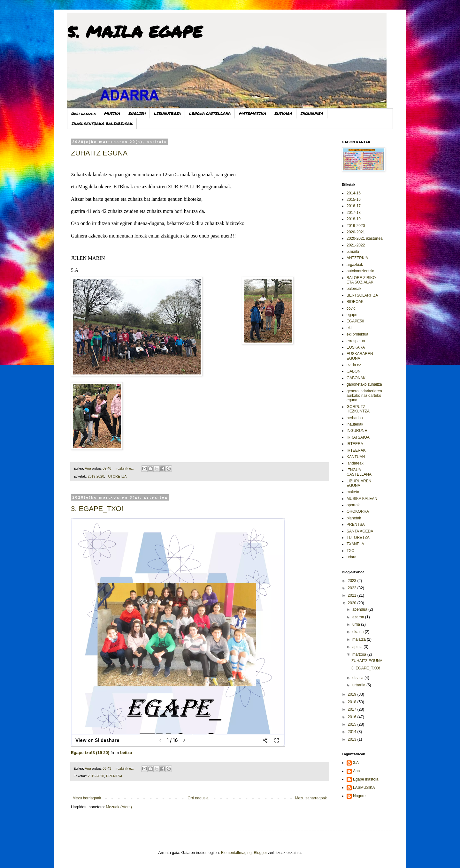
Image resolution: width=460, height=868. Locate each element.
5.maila (353, 252)
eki (349, 328)
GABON (353, 371)
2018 (353, 702)
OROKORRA (358, 511)
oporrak (353, 505)
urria (357, 624)
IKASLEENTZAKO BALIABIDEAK (102, 124)
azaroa (359, 617)
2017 (353, 709)
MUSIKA (112, 113)
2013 (353, 739)
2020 (353, 603)
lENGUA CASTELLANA (359, 472)
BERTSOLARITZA (362, 295)
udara (352, 557)
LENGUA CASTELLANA (210, 113)
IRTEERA (355, 444)
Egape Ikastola (366, 779)
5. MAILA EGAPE (135, 31)
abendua (360, 609)
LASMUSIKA (364, 788)
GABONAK (356, 378)
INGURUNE (357, 431)
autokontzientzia (360, 271)
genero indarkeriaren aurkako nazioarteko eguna (364, 396)
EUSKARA (283, 113)
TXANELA (355, 544)
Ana (356, 771)
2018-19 (354, 219)
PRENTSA (114, 776)
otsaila (358, 678)
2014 (353, 732)
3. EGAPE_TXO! (97, 509)
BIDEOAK (355, 302)
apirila (358, 647)
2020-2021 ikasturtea (365, 238)
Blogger (260, 853)
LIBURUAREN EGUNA (359, 483)
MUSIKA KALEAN (362, 499)
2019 (353, 694)
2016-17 (354, 206)
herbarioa (355, 418)
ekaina (359, 632)
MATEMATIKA (253, 113)
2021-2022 (356, 245)
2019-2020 (96, 476)
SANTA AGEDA (360, 531)
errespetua (356, 341)
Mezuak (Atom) (119, 807)
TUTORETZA (116, 476)
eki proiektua (357, 334)
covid (351, 308)
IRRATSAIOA (358, 437)
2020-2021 (356, 232)
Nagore (359, 796)
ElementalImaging (236, 853)
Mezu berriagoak (87, 798)
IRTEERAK (356, 450)
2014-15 (354, 193)
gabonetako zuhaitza (364, 384)
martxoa (360, 654)
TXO (351, 551)
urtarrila (359, 685)
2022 (353, 588)
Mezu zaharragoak (311, 798)
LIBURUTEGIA (167, 113)
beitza (126, 753)
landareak (355, 463)
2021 (353, 595)
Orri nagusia (84, 113)
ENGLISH (137, 113)
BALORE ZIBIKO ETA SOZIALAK (361, 280)
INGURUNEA (312, 113)
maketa (353, 492)
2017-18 (354, 213)
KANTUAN (356, 457)
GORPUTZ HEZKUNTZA (358, 409)
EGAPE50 (355, 321)
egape (352, 315)
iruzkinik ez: (125, 468)
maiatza (360, 639)
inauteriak (355, 424)
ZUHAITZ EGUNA (99, 153)
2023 (353, 581)
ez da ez (354, 365)
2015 (353, 724)
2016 (353, 717)
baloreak (354, 289)
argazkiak (355, 265)
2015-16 (354, 200)
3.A (356, 763)
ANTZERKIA (357, 258)
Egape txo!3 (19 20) (90, 753)
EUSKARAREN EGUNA (360, 356)
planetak (354, 518)
